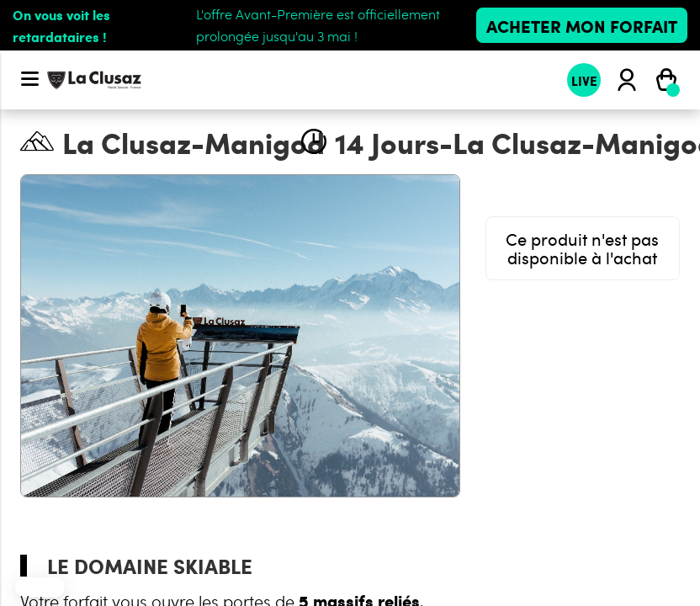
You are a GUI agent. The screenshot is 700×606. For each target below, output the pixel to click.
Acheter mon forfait (582, 25)
